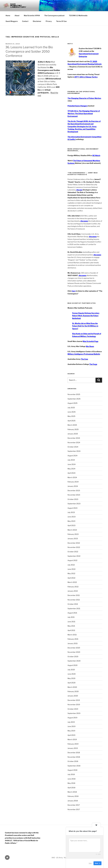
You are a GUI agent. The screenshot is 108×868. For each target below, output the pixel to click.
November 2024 (74, 442)
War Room (90, 346)
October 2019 (73, 709)
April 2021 (71, 630)
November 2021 (74, 600)
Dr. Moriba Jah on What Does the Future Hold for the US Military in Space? (85, 326)
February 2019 (73, 744)
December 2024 (74, 438)
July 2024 (71, 460)
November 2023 (74, 495)
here (74, 291)
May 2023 (71, 521)
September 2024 (74, 451)
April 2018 (71, 788)
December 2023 (74, 490)
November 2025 (74, 394)
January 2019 (73, 748)
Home (8, 15)
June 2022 (71, 569)
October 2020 (73, 656)
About (17, 15)
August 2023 (72, 508)
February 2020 (73, 691)
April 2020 (72, 683)
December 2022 (74, 543)
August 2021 (72, 613)
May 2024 (71, 469)
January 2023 (73, 538)
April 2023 (71, 525)
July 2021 (71, 617)
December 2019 (74, 700)
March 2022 (72, 582)
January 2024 (73, 486)
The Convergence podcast (54, 15)
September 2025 (74, 399)
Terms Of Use (61, 21)
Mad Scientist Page (91, 341)
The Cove (84, 359)
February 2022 (73, 587)
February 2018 (73, 796)
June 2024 (72, 464)
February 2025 (73, 429)
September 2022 (74, 556)
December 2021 (74, 595)
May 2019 (71, 731)
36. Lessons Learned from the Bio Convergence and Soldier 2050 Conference (29, 51)
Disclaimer (37, 21)
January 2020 (73, 696)
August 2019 (72, 718)
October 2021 (73, 604)
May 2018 (71, 783)
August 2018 (72, 770)
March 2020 (72, 687)
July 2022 (71, 565)
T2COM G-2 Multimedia (78, 15)
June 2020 (72, 674)
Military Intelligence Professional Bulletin (84, 354)
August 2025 (72, 403)
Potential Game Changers (78, 106)
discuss (79, 190)
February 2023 (73, 534)
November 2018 (74, 757)
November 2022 (74, 547)
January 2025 (73, 434)
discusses (84, 221)
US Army (59, 858)
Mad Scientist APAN (32, 15)
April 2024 (71, 473)
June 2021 (71, 622)
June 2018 (71, 779)
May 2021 (71, 626)
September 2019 (74, 713)
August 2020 (73, 665)
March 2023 (72, 530)
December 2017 (74, 805)
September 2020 (74, 661)
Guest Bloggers (12, 21)
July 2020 (71, 670)
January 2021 (73, 643)
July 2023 (71, 512)
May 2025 (71, 416)
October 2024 (73, 447)
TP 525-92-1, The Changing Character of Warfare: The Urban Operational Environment (84, 114)
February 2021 (73, 639)
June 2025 (72, 412)
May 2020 (71, 678)
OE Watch (96, 155)
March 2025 (72, 425)
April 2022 (71, 578)
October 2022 (73, 552)
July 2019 (71, 722)
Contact (25, 21)
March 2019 (72, 739)
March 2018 (72, 792)
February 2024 (73, 482)
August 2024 (72, 456)
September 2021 (74, 608)
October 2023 (73, 499)
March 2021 (72, 635)
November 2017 (74, 809)
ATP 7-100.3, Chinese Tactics (86, 77)
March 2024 (72, 477)
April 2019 (71, 735)
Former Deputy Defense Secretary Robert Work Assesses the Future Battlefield (86, 316)
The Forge (93, 364)
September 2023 (74, 504)
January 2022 (73, 591)
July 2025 (71, 408)
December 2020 (74, 648)
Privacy (49, 21)
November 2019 (74, 705)
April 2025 (71, 421)
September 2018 (74, 766)
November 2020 (74, 652)
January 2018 (73, 801)
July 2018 (71, 774)
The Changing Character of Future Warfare (84, 98)
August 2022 (72, 560)
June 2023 (72, 517)
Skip (90, 863)
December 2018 (74, 753)
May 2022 (71, 573)
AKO (53, 858)
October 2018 (73, 761)
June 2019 (71, 726)
